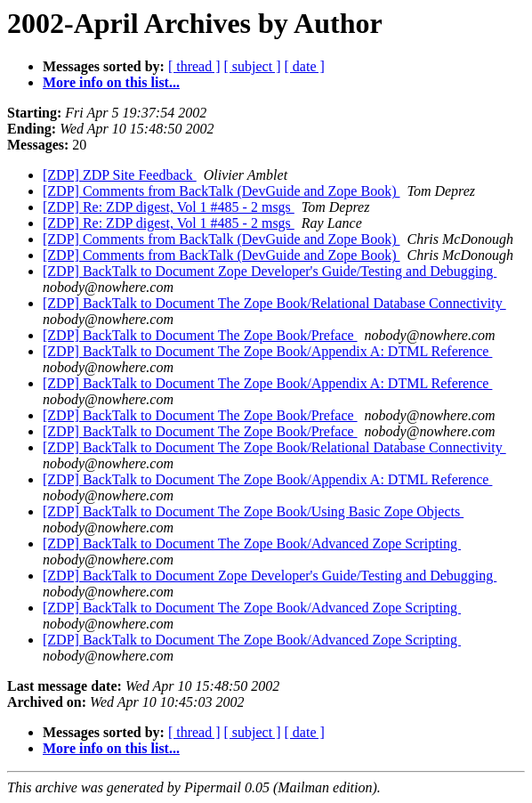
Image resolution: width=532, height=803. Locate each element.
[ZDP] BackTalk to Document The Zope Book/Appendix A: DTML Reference (267, 351)
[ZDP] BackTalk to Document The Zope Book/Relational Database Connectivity (274, 303)
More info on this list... (111, 82)
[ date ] (305, 66)
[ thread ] (194, 66)
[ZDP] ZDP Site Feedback (120, 175)
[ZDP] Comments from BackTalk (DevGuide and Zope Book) (221, 191)
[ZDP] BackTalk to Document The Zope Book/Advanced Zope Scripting (252, 543)
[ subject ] (253, 66)
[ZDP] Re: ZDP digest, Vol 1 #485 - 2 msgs (169, 207)
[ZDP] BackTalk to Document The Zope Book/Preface (200, 335)
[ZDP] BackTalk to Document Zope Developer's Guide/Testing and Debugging (270, 271)
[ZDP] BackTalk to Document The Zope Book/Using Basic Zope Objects (253, 511)
